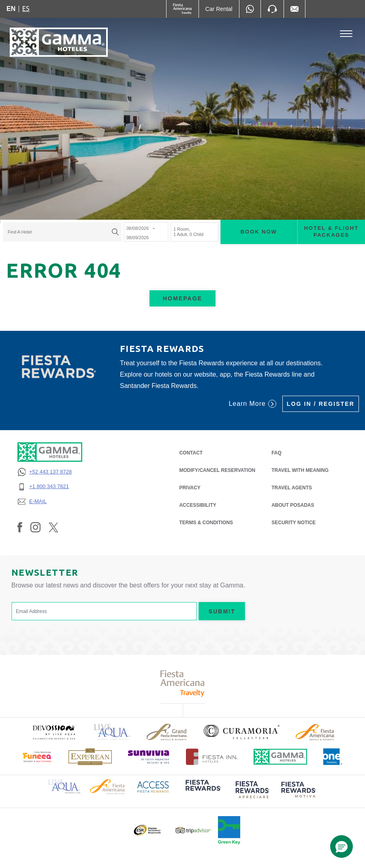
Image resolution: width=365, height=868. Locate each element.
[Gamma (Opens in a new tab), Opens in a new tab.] (182, 9)
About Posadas (293, 505)
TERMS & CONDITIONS (206, 523)
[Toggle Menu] (346, 34)
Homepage (182, 298)
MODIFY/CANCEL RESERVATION (217, 470)
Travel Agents (292, 488)
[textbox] (60, 232)
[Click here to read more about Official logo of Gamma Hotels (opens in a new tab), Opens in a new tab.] (280, 757)
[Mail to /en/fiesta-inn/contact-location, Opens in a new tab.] (295, 9)
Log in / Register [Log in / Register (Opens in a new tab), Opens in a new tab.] (321, 404)
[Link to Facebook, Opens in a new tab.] (20, 527)
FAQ (276, 453)
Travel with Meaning (300, 470)
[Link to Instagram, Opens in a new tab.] (35, 527)
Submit (222, 611)
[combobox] (62, 232)
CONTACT (191, 453)
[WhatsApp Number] (250, 9)
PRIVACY (190, 487)
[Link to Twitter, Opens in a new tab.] (53, 527)
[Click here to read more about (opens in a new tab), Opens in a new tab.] (54, 732)
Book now (259, 232)
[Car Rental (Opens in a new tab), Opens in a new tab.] (219, 9)
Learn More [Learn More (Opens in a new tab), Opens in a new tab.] (252, 404)
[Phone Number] (272, 9)
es (26, 9)
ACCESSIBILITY (197, 505)
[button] (342, 847)
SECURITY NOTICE (293, 523)
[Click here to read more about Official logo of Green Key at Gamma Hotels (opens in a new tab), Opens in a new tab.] (229, 830)
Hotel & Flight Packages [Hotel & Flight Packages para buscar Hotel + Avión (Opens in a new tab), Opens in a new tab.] (331, 232)
